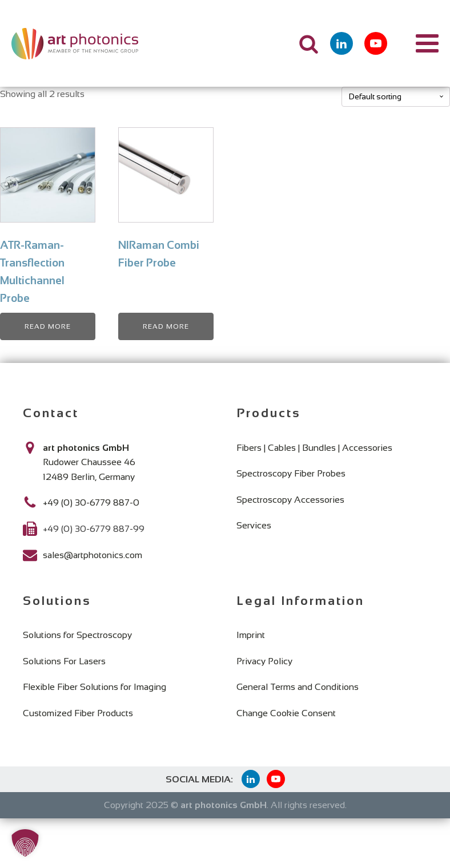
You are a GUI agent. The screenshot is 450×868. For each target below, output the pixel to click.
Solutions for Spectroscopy (77, 635)
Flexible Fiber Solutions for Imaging (95, 687)
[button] (25, 843)
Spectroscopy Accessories (290, 500)
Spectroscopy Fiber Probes (291, 473)
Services (254, 525)
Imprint (251, 635)
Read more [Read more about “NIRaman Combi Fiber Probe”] (166, 326)
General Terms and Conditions (298, 687)
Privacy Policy (264, 661)
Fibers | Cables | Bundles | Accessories (314, 448)
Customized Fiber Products (78, 713)
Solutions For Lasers (64, 661)
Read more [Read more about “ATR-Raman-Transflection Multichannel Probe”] (48, 326)
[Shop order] (396, 97)
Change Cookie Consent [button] (286, 713)
